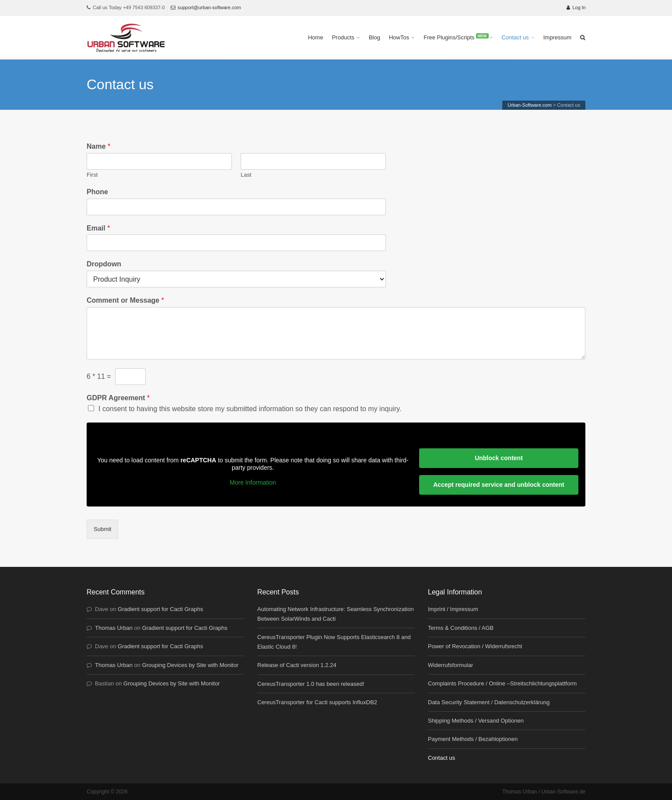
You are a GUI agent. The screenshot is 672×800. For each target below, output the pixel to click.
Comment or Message (125, 300)
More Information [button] (253, 482)
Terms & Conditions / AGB (461, 628)
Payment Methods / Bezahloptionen (473, 739)
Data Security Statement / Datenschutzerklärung (489, 702)
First (92, 175)
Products (343, 37)
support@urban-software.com (206, 7)
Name (98, 146)
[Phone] (236, 207)
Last (246, 175)
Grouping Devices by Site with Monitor (190, 665)
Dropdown (104, 264)
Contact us (515, 37)
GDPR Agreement (118, 398)
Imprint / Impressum (453, 609)
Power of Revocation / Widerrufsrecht (475, 646)
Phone (97, 192)
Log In (576, 7)
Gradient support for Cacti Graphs (160, 609)
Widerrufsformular (450, 665)
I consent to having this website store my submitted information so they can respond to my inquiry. (250, 409)
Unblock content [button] (499, 458)
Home (316, 37)
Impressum (557, 37)
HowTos (399, 37)
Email (98, 228)
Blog (374, 37)
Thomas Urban (114, 628)
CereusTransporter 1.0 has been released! (311, 684)
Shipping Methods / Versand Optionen (476, 721)
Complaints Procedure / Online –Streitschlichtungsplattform (502, 683)
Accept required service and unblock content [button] (499, 485)
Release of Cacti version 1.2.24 (297, 665)
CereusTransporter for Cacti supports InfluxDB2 (317, 702)
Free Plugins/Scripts (456, 37)
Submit (102, 529)
